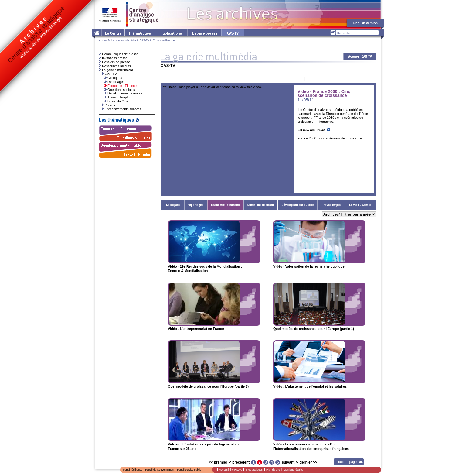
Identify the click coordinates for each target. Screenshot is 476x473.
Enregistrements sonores (123, 109)
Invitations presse (115, 58)
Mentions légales (293, 470)
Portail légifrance (133, 470)
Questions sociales (261, 205)
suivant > (290, 462)
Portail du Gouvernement (160, 470)
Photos (110, 105)
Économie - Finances (225, 205)
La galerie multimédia (124, 40)
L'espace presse (204, 33)
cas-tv (233, 33)
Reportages (196, 205)
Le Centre (113, 33)
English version (365, 23)
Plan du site (273, 470)
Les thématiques (139, 33)
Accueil (103, 40)
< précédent (240, 462)
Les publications (171, 33)
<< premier (218, 462)
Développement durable (298, 205)
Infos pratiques (254, 470)
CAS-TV (144, 40)
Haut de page (347, 462)
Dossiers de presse (116, 62)
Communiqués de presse (120, 54)
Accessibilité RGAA (230, 470)
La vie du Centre (361, 205)
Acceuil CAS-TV (360, 56)
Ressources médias (116, 66)
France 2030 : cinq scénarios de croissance (330, 138)
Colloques (173, 205)
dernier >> (308, 462)
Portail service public (189, 470)
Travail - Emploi (331, 205)
